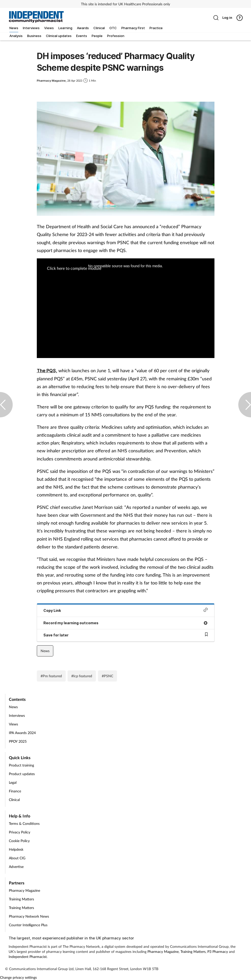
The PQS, (47, 371)
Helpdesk (16, 849)
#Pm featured (51, 676)
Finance (15, 791)
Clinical (14, 800)
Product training (21, 765)
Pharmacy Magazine (24, 890)
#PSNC (107, 676)
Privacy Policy (20, 832)
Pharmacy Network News (29, 916)
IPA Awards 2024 (22, 733)
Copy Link (126, 610)
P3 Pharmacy (218, 951)
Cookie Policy (19, 841)
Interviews (17, 715)
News (45, 651)
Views (13, 724)
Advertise (16, 867)
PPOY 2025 (18, 741)
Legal (13, 782)
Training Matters (21, 899)
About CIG (17, 858)
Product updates (22, 774)
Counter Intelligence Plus (28, 925)
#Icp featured (82, 676)
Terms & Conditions (24, 823)
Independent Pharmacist (28, 957)
